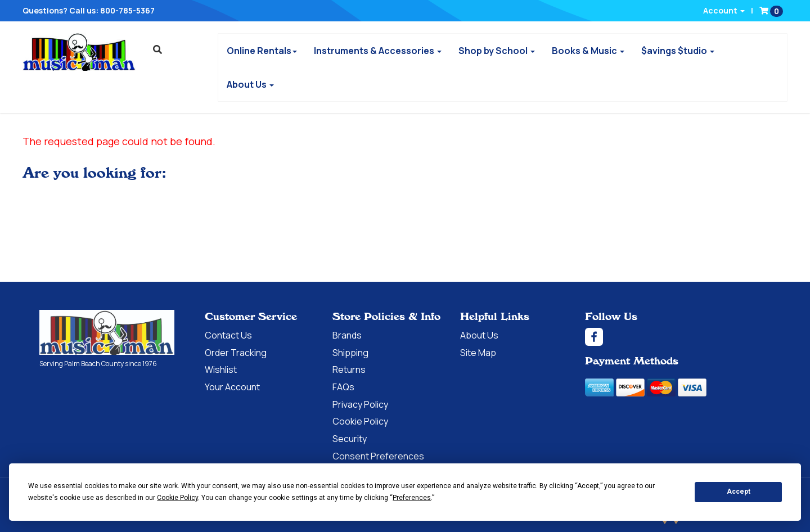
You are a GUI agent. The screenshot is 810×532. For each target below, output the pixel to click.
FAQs (343, 387)
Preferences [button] (412, 498)
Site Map (478, 353)
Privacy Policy (360, 404)
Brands (347, 335)
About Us (250, 84)
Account (724, 10)
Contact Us (228, 335)
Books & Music (588, 51)
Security (350, 439)
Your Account (232, 387)
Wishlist (221, 369)
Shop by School (497, 51)
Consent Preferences (378, 456)
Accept (739, 492)
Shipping (350, 353)
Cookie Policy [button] (177, 498)
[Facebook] (678, 337)
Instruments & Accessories (378, 51)
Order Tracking (236, 353)
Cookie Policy (360, 421)
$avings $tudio (678, 51)
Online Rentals (262, 51)
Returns (349, 369)
